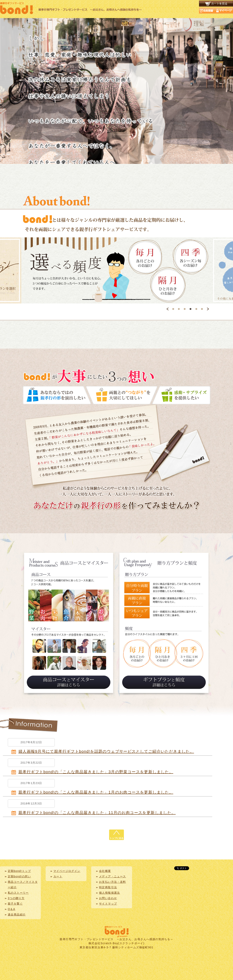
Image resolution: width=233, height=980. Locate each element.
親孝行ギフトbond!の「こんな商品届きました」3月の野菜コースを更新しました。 (96, 772)
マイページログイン (67, 871)
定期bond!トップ (19, 871)
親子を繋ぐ (15, 904)
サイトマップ (108, 904)
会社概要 (105, 871)
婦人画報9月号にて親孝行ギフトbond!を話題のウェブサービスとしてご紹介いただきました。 (106, 751)
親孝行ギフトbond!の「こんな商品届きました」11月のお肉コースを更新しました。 (97, 813)
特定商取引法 (108, 887)
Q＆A (11, 909)
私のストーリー (18, 893)
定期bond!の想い (19, 876)
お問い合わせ (108, 898)
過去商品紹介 (17, 914)
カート (58, 876)
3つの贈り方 (16, 898)
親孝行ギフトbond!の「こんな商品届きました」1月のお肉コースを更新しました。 (96, 792)
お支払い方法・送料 (113, 882)
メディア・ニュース (113, 876)
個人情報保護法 (110, 893)
